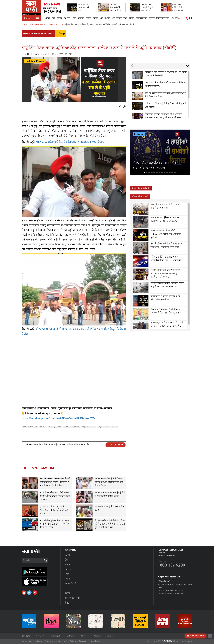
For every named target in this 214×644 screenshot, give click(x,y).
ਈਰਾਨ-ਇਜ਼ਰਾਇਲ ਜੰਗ (159, 18)
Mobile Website (70, 641)
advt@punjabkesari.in (166, 556)
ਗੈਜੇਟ (132, 18)
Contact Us (26, 641)
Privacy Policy (95, 641)
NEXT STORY (116, 445)
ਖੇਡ (101, 18)
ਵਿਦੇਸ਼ (59, 18)
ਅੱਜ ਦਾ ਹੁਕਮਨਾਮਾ (119, 18)
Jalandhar (111, 636)
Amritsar (97, 636)
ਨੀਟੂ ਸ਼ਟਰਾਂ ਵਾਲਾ (103, 427)
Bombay (84, 636)
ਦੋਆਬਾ (67, 18)
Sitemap (83, 641)
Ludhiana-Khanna (35, 61)
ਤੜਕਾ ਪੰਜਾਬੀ (92, 18)
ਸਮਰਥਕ (114, 427)
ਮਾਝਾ (74, 18)
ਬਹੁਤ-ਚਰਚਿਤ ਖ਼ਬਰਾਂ (141, 188)
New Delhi (40, 636)
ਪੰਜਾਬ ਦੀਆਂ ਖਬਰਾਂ (140, 197)
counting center (55, 427)
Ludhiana (71, 636)
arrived (43, 427)
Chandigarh (56, 636)
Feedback (38, 641)
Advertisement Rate (53, 641)
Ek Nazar (139, 134)
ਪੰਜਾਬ (47, 18)
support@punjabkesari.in (173, 594)
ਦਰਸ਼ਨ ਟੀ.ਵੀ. (142, 18)
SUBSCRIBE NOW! (195, 636)
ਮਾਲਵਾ (81, 18)
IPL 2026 (175, 18)
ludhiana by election (71, 427)
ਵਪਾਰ (107, 18)
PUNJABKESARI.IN (169, 641)
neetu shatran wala (30, 427)
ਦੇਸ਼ (53, 18)
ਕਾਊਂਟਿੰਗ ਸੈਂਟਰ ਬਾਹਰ (89, 427)
